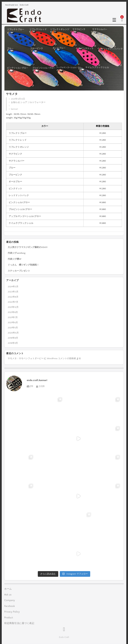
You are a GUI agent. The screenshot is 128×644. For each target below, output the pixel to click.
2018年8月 (13, 338)
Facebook (10, 606)
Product (9, 618)
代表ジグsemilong (16, 253)
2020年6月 (13, 333)
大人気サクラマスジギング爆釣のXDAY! (28, 247)
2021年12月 (13, 307)
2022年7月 (13, 302)
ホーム (8, 589)
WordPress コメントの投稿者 (61, 358)
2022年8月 (13, 297)
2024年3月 (13, 287)
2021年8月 (13, 312)
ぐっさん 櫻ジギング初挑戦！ (23, 265)
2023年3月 (13, 292)
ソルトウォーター (37, 102)
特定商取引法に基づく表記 (19, 623)
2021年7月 (13, 317)
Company (10, 600)
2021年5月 (13, 328)
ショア (24, 102)
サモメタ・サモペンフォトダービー (26, 358)
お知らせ (15, 102)
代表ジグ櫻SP (15, 259)
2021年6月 (13, 323)
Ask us (8, 595)
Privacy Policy (12, 612)
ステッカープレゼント (19, 271)
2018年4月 (13, 343)
